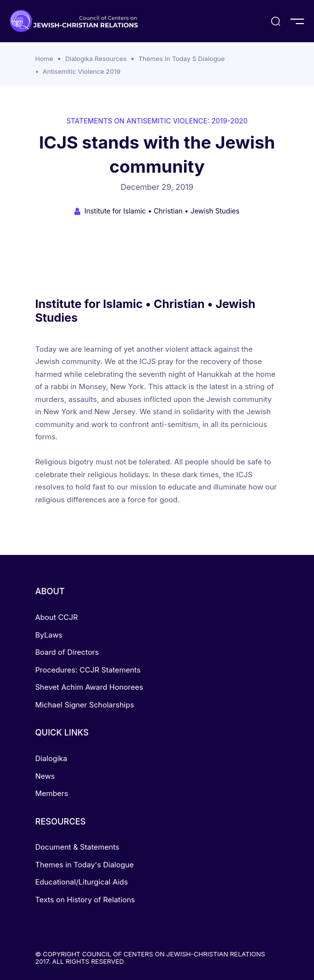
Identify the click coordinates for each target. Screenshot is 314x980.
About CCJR (57, 617)
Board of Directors (67, 652)
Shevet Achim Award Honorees (89, 687)
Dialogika (51, 758)
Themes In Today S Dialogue (181, 59)
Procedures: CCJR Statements (88, 670)
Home (44, 59)
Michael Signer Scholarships (85, 705)
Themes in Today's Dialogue (85, 865)
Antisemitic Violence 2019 (82, 71)
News (45, 776)
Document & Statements (78, 847)
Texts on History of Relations (85, 900)
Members (52, 793)
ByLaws (49, 635)
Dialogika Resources (96, 59)
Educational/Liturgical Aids (82, 882)
